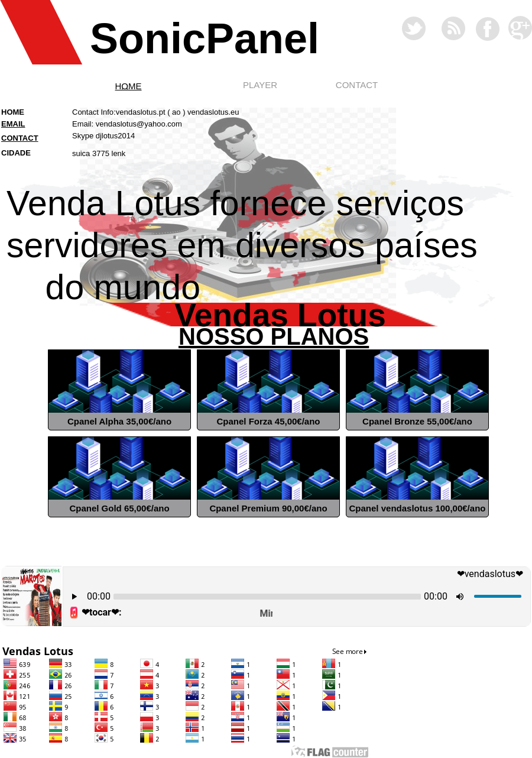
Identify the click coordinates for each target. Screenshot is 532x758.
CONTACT (357, 85)
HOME (129, 86)
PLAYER (260, 85)
